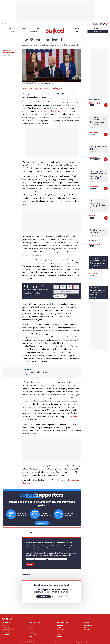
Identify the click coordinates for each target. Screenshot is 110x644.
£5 (56, 287)
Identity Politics (95, 159)
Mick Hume (60, 634)
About (4, 625)
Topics (9, 28)
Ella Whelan (60, 632)
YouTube (107, 24)
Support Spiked (6, 628)
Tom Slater (93, 273)
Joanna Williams (61, 630)
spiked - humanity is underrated (55, 31)
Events (77, 28)
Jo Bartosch (94, 157)
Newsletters (98, 28)
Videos (37, 28)
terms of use (50, 642)
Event (92, 276)
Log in (95, 24)
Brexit (31, 630)
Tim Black (93, 216)
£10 (63, 287)
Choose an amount (66, 292)
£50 (76, 287)
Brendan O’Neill (61, 625)
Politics (44, 83)
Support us (98, 32)
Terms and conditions (8, 630)
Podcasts (12, 32)
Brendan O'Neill (95, 103)
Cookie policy (6, 634)
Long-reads (33, 32)
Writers (23, 28)
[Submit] (20, 24)
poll (63, 105)
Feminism (93, 189)
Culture (93, 134)
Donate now (59, 296)
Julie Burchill (94, 187)
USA (48, 83)
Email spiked (87, 630)
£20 (70, 287)
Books (77, 32)
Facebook (101, 24)
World (92, 105)
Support (30, 564)
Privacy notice (6, 632)
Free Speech (33, 634)
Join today (44, 597)
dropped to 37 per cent (54, 111)
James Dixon (93, 132)
